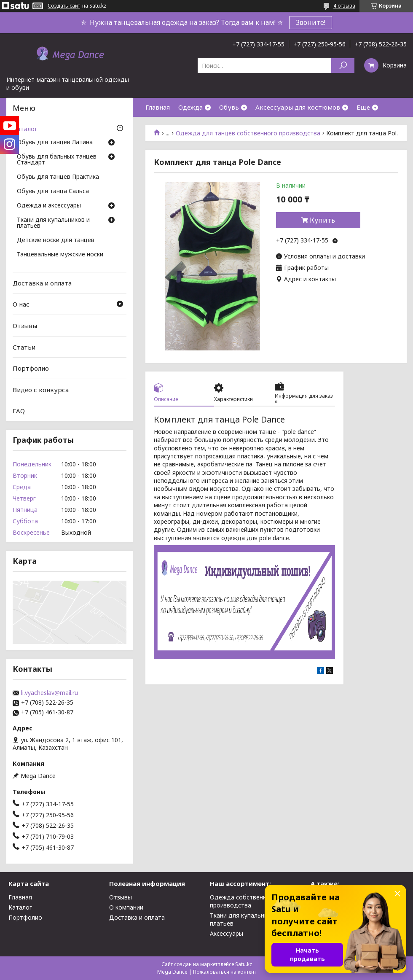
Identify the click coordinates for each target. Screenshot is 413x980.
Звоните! (311, 22)
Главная (158, 107)
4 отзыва (344, 6)
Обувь (229, 107)
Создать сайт (64, 6)
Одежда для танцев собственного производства (248, 133)
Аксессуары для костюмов (298, 107)
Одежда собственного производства (243, 901)
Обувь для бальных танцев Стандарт (57, 160)
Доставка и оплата (42, 283)
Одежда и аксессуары (49, 206)
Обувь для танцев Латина (55, 143)
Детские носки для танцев (56, 240)
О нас (21, 304)
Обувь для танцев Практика (58, 177)
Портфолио (31, 368)
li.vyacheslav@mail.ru (50, 693)
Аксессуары (227, 933)
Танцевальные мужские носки (60, 255)
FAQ (19, 411)
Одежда (190, 107)
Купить (322, 220)
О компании (126, 907)
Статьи (24, 347)
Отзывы (25, 326)
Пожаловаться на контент (225, 972)
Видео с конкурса (41, 390)
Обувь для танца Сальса (53, 191)
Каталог (25, 129)
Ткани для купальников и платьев (53, 223)
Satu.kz (244, 964)
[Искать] (343, 66)
